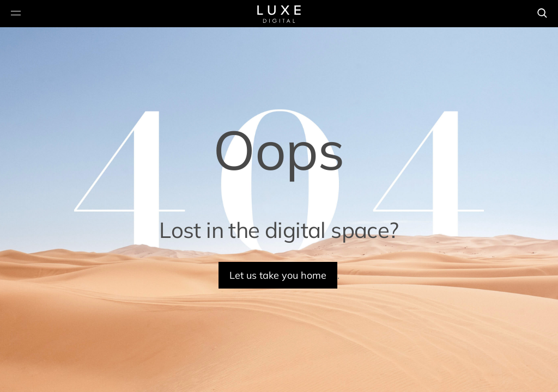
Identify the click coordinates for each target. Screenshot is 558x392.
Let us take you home (278, 275)
